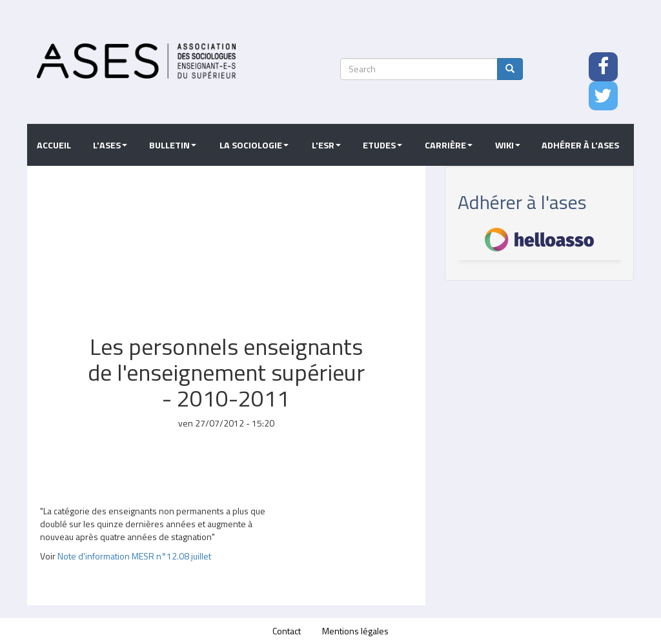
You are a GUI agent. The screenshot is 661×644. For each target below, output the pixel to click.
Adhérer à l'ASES (580, 145)
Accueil (54, 145)
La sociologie (254, 145)
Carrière (449, 145)
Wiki (508, 145)
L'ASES (110, 145)
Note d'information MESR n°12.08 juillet (134, 556)
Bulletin (173, 145)
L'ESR (326, 145)
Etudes (382, 145)
